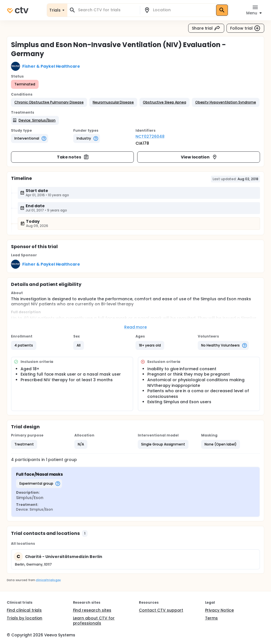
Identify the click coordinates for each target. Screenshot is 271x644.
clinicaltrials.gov (48, 580)
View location (199, 157)
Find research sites (92, 610)
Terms (212, 618)
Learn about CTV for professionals (94, 621)
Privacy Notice (220, 610)
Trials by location (25, 618)
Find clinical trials (24, 610)
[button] (49, 102)
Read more (136, 327)
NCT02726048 (150, 136)
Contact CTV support (161, 610)
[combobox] (107, 10)
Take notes (73, 157)
